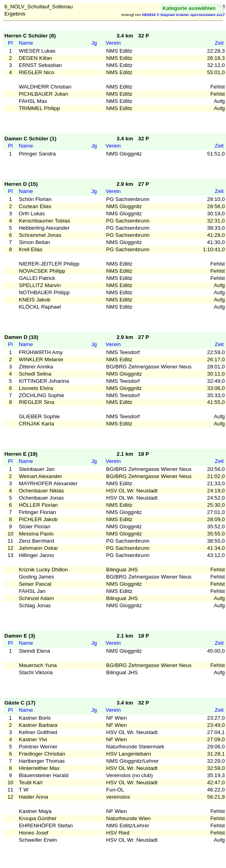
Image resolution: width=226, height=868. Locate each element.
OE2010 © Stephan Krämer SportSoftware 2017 (183, 15)
